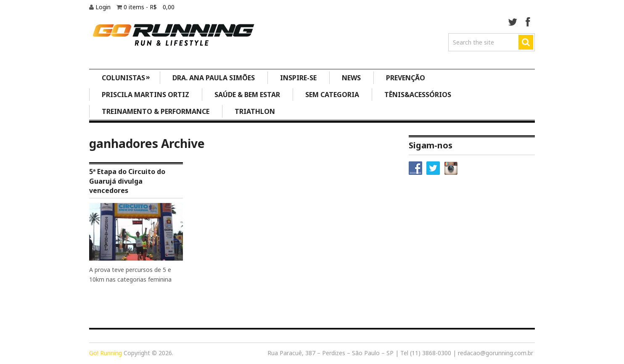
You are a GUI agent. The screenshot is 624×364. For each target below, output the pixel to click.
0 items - (149, 7)
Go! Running (106, 353)
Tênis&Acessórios (418, 95)
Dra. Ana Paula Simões (214, 78)
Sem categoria (332, 95)
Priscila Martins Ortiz (145, 95)
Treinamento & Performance (156, 111)
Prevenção (406, 78)
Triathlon (255, 111)
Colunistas (126, 77)
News (351, 78)
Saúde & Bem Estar (247, 95)
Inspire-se (298, 78)
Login (104, 7)
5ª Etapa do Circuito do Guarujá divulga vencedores (127, 181)
